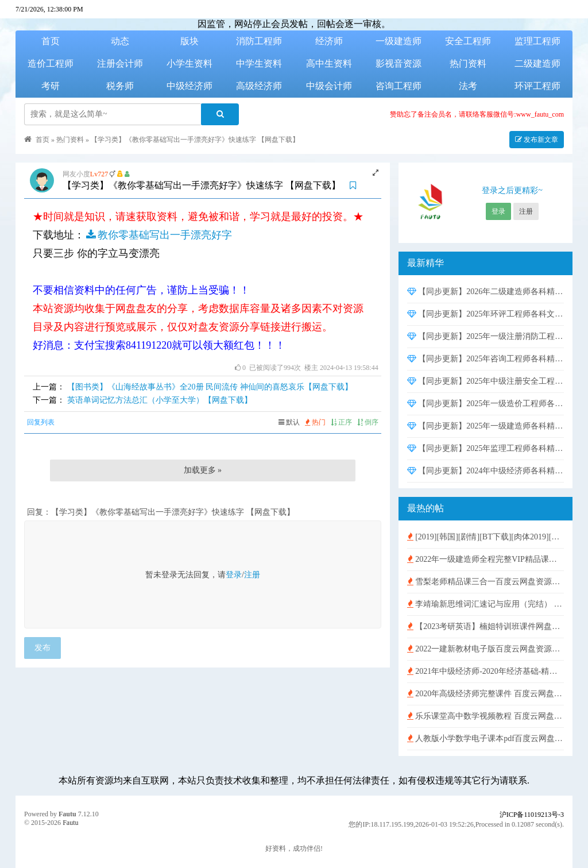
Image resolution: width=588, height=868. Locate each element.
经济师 (329, 41)
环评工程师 (537, 86)
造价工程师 (51, 63)
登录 (234, 575)
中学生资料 (259, 63)
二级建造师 (537, 63)
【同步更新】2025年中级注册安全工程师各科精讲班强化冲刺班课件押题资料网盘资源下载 (486, 381)
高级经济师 (259, 86)
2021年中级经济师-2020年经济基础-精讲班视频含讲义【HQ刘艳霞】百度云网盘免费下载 (486, 671)
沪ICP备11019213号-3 (532, 815)
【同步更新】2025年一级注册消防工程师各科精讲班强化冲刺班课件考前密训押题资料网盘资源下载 (486, 336)
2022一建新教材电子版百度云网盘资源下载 (486, 649)
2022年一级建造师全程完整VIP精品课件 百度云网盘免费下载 (486, 559)
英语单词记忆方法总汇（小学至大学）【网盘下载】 (160, 400)
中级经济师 (189, 86)
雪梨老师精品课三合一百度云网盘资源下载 (486, 582)
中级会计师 (329, 86)
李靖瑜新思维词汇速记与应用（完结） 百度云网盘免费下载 (486, 604)
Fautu (67, 814)
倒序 (368, 422)
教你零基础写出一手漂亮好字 (158, 235)
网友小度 (76, 174)
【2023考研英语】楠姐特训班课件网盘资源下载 (486, 626)
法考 (468, 86)
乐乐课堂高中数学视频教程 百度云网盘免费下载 (486, 716)
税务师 (120, 86)
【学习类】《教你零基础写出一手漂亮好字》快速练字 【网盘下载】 (195, 140)
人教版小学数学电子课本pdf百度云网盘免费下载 (486, 738)
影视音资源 (399, 63)
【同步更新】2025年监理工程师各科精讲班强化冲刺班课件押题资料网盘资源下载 (486, 448)
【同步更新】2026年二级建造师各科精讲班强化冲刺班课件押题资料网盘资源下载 (486, 292)
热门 (315, 422)
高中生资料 (329, 63)
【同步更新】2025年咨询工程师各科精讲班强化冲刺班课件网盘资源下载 (486, 359)
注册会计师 (120, 63)
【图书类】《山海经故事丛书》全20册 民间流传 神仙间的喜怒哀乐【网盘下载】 (210, 387)
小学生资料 (189, 63)
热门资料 (468, 63)
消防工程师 (259, 41)
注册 (252, 575)
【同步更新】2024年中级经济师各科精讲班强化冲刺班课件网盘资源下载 (486, 471)
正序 (341, 422)
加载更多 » (203, 470)
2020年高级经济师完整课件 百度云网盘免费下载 (486, 694)
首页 (51, 41)
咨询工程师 (399, 86)
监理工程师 (537, 41)
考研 (51, 86)
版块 (189, 41)
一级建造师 (399, 41)
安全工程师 (468, 41)
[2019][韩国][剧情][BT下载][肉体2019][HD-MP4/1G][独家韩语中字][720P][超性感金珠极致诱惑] (486, 537)
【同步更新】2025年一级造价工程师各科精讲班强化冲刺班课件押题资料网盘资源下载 (486, 404)
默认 (289, 422)
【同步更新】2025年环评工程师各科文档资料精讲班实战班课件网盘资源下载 (486, 314)
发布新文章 (537, 140)
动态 (120, 41)
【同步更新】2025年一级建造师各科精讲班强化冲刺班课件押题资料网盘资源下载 (486, 426)
